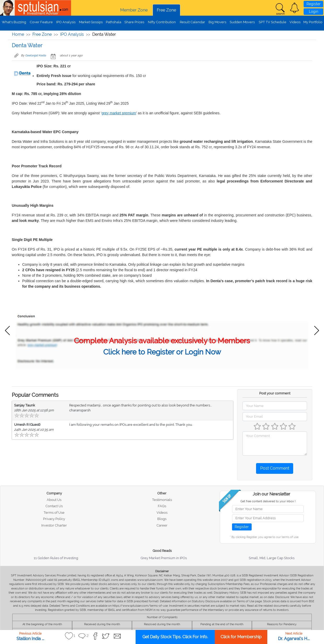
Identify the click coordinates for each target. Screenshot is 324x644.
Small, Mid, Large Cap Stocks (272, 558)
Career (162, 525)
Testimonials (162, 500)
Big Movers (217, 22)
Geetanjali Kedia (36, 55)
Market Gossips (91, 22)
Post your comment (275, 393)
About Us (54, 500)
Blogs (162, 519)
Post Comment (275, 468)
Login (314, 11)
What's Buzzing (14, 22)
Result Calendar (192, 22)
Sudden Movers (242, 22)
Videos (295, 22)
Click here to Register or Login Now (162, 352)
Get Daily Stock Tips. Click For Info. (175, 637)
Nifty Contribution (162, 22)
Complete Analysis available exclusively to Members (162, 341)
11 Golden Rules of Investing (56, 558)
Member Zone (134, 10)
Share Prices (134, 22)
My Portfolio (313, 22)
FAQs (162, 506)
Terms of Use (54, 513)
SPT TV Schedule (273, 22)
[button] (294, 8)
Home (18, 34)
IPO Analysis (66, 22)
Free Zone (166, 10)
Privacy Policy (54, 519)
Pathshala (114, 22)
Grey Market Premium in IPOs (164, 558)
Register (314, 4)
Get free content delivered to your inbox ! (268, 501)
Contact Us (54, 506)
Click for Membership (241, 637)
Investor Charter (54, 525)
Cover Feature (41, 22)
